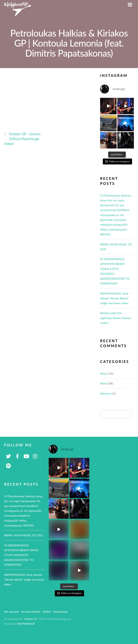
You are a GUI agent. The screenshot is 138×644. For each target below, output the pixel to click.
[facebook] (17, 456)
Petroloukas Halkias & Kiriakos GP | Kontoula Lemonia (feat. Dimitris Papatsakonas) (69, 43)
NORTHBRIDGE (26, 624)
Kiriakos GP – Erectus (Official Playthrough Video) (22, 139)
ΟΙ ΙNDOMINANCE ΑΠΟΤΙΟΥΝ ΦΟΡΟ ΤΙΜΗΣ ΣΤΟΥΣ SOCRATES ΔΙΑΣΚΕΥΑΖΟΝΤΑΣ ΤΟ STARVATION (21, 555)
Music (104, 373)
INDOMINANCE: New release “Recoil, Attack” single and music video (114, 298)
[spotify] (8, 465)
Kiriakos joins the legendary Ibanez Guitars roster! (116, 318)
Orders (47, 611)
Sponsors (106, 393)
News (104, 383)
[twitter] (8, 456)
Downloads (61, 611)
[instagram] (35, 456)
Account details (31, 611)
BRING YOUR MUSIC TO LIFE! (24, 535)
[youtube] (26, 456)
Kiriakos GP (31, 619)
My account (11, 611)
